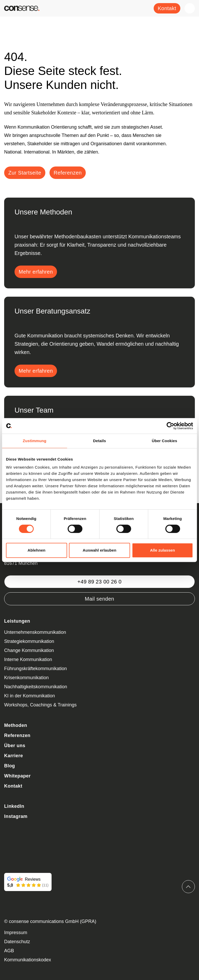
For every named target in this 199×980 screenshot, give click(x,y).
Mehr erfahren (36, 272)
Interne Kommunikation (28, 659)
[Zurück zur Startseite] (22, 8)
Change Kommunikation (29, 650)
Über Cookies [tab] (165, 441)
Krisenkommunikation (26, 678)
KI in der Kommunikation (30, 696)
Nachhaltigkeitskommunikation (36, 687)
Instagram (16, 816)
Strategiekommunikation (29, 641)
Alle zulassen (162, 550)
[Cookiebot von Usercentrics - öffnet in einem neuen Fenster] (170, 426)
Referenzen (17, 735)
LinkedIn (14, 806)
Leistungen (17, 621)
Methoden (16, 725)
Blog (10, 766)
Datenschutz (17, 942)
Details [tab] (99, 441)
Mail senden (99, 599)
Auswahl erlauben (99, 550)
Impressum (16, 933)
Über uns (15, 746)
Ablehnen (36, 550)
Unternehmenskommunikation (35, 632)
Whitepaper (17, 776)
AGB (9, 951)
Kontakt (167, 8)
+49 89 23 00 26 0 (99, 582)
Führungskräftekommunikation (35, 669)
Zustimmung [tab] (35, 441)
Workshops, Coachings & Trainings (40, 705)
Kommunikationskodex (28, 960)
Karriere (14, 756)
